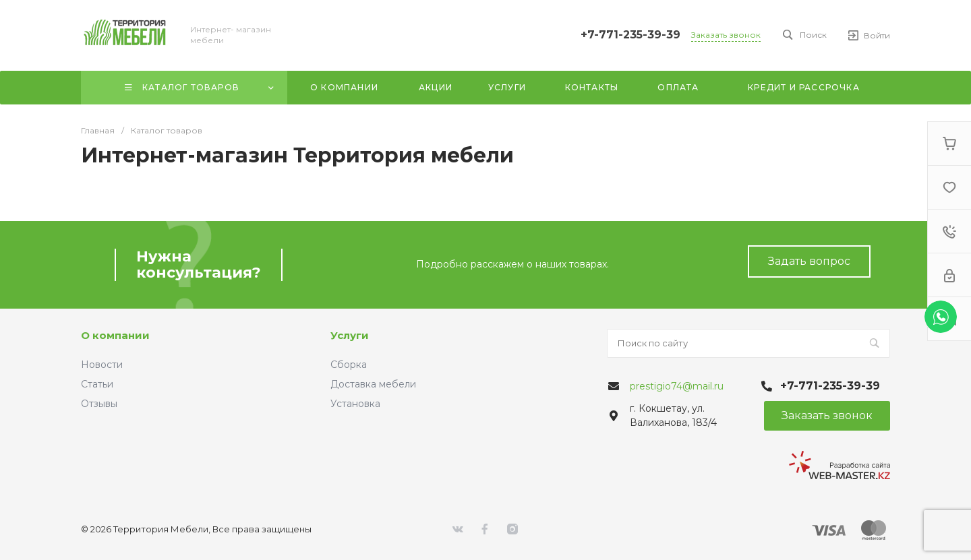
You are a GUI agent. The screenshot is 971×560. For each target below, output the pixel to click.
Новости (102, 365)
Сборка (349, 365)
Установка (355, 404)
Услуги (350, 335)
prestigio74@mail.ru (677, 386)
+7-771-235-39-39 (630, 35)
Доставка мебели (373, 384)
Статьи (97, 384)
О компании (115, 335)
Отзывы (99, 404)
